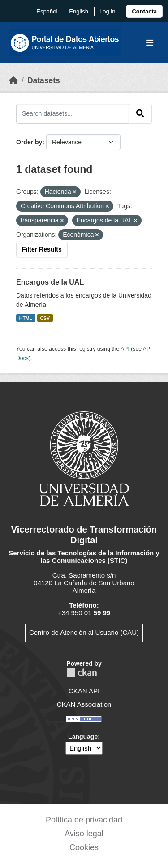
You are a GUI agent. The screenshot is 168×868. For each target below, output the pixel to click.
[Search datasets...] (73, 113)
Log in (107, 11)
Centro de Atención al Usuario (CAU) (84, 632)
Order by (29, 142)
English (79, 11)
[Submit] (140, 113)
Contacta (144, 11)
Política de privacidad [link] (84, 820)
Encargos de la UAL (50, 282)
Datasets (44, 80)
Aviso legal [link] (84, 834)
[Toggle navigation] (150, 43)
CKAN (82, 673)
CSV (45, 318)
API (125, 349)
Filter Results (42, 249)
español (47, 11)
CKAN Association (84, 704)
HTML (26, 318)
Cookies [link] (84, 847)
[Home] (13, 80)
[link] (144, 11)
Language (83, 737)
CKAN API (84, 691)
